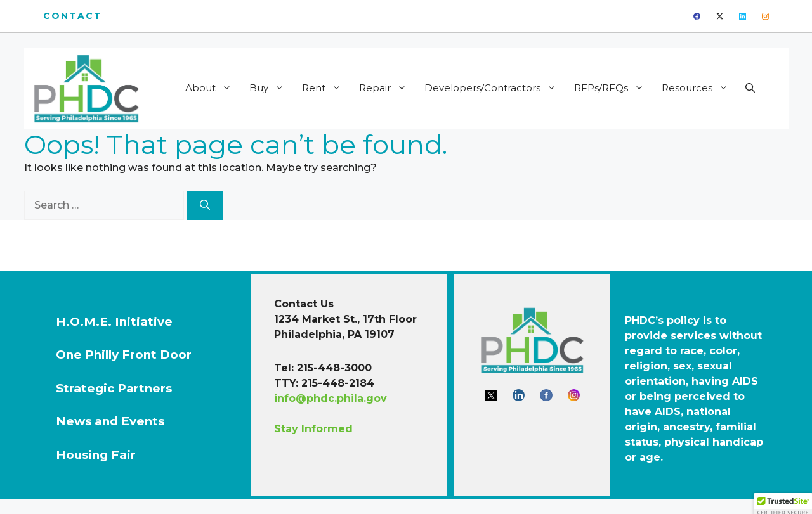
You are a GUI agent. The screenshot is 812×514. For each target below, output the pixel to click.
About (213, 88)
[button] (750, 88)
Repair (387, 88)
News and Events (110, 421)
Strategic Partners (114, 388)
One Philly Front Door (124, 355)
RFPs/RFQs (613, 88)
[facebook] (697, 16)
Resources (699, 88)
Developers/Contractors (494, 88)
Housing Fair (96, 455)
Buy (271, 88)
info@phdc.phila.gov (331, 398)
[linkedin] (743, 16)
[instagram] (765, 16)
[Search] (205, 205)
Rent (326, 88)
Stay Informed (313, 429)
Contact (73, 16)
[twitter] (720, 16)
